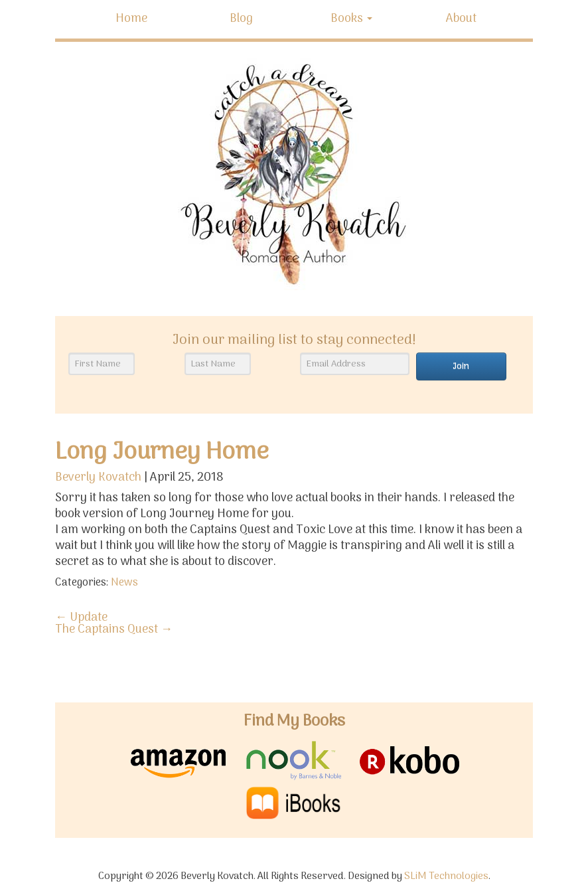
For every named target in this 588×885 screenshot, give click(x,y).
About (461, 19)
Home (131, 19)
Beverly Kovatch (98, 478)
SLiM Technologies (446, 877)
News (124, 583)
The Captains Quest (114, 630)
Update (81, 618)
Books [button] (351, 19)
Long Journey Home (162, 452)
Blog (241, 19)
